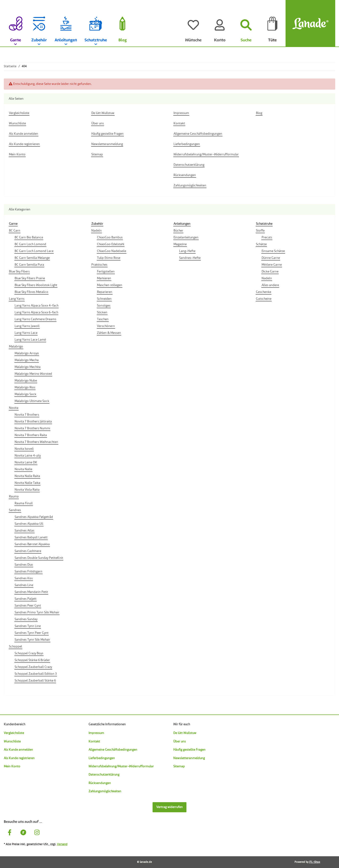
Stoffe (260, 231)
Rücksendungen (100, 783)
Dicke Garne (270, 272)
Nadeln (97, 231)
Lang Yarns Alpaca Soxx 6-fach (36, 312)
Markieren (104, 278)
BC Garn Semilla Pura (29, 265)
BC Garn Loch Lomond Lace (34, 251)
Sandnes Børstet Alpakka (32, 544)
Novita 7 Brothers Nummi (32, 428)
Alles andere (270, 285)
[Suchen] (246, 24)
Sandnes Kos (24, 578)
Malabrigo (16, 347)
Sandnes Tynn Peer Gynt (32, 633)
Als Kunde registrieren (19, 758)
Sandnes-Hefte (190, 258)
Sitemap (179, 766)
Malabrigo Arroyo (27, 353)
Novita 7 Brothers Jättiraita (33, 422)
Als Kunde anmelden (18, 750)
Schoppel (16, 647)
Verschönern (106, 326)
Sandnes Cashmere (28, 551)
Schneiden (104, 299)
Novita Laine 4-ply (28, 456)
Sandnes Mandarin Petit (31, 592)
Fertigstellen (106, 272)
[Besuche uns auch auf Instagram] (37, 833)
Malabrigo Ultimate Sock (32, 401)
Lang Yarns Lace (26, 333)
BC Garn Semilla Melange (32, 258)
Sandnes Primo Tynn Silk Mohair (37, 612)
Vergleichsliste (14, 733)
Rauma (14, 497)
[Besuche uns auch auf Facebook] (10, 833)
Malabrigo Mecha (27, 360)
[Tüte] (272, 24)
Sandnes (15, 510)
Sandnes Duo (24, 565)
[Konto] (220, 24)
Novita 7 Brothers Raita (31, 435)
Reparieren (105, 292)
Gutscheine (264, 299)
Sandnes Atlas (24, 531)
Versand (62, 844)
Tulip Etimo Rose (109, 258)
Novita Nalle (23, 469)
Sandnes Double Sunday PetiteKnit (39, 558)
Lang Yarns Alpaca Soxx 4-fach (36, 306)
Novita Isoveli (24, 449)
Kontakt (94, 742)
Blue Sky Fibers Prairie (30, 278)
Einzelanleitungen (186, 237)
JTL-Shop (315, 862)
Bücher (178, 231)
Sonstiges (104, 306)
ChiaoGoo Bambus (110, 237)
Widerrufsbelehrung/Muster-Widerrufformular (121, 766)
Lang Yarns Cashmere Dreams (35, 319)
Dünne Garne (271, 258)
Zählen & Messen (109, 333)
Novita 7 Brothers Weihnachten (36, 442)
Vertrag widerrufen (169, 807)
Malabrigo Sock (25, 394)
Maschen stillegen (110, 285)
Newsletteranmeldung (189, 758)
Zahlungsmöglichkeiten (105, 791)
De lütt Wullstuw (185, 733)
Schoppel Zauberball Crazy (33, 667)
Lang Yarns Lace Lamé (30, 340)
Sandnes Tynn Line (28, 626)
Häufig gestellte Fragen (189, 750)
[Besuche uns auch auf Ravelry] (23, 833)
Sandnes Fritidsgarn (28, 572)
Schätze (261, 244)
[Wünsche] (193, 24)
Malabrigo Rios (25, 387)
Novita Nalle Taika (27, 483)
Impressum (96, 733)
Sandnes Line (24, 585)
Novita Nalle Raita (27, 476)
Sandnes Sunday (26, 619)
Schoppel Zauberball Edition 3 (36, 674)
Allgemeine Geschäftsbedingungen (113, 750)
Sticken (102, 312)
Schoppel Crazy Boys (29, 653)
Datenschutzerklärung (104, 775)
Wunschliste (12, 742)
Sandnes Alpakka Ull (29, 524)
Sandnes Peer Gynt (28, 606)
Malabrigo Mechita (28, 367)
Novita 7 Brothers (27, 415)
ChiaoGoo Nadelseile (112, 251)
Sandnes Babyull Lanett (31, 537)
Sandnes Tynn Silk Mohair (32, 640)
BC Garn (15, 231)
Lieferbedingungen (102, 758)
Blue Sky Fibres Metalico (31, 292)
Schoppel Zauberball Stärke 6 (35, 681)
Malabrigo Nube (26, 381)
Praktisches (99, 265)
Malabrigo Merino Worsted (33, 374)
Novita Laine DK (26, 462)
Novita (14, 408)
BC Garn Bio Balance (29, 237)
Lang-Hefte (187, 251)
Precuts (267, 237)
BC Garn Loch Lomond (30, 244)
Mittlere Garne (272, 265)
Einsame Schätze (273, 251)
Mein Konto (12, 766)
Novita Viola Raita (27, 490)
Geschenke (264, 292)
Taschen (103, 319)
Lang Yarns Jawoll (27, 326)
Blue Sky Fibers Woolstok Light (36, 285)
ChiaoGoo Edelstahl (111, 244)
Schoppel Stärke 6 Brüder (32, 660)
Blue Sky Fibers (19, 272)
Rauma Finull (24, 503)
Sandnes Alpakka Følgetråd (34, 517)
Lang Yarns (17, 299)
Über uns (180, 742)
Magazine (180, 244)
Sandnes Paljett (26, 599)
